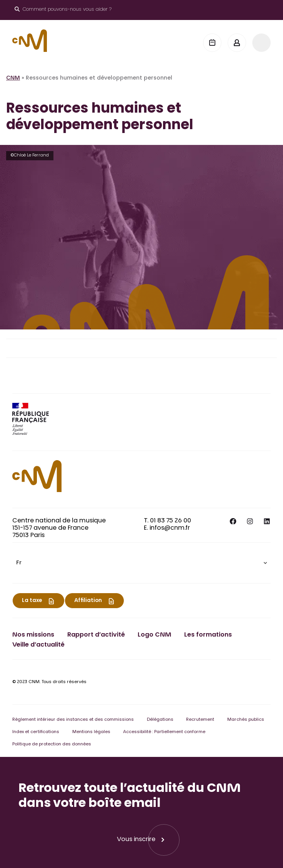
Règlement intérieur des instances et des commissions (73, 720)
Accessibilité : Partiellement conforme (164, 732)
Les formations (208, 635)
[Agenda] (212, 43)
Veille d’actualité (38, 645)
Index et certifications (36, 732)
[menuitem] (141, 563)
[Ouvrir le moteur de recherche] (63, 10)
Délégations (160, 720)
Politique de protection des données (52, 744)
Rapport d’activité (96, 635)
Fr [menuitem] (19, 563)
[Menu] (261, 43)
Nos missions (33, 635)
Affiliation (88, 601)
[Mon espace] (237, 43)
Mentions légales (91, 732)
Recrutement (200, 720)
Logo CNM (154, 635)
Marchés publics (246, 720)
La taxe (32, 601)
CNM (13, 78)
